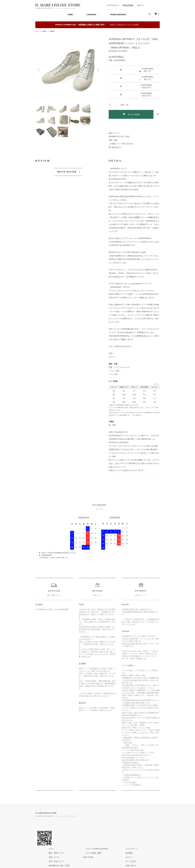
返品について (114, 133)
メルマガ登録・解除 (120, 818)
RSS (114, 822)
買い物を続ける (115, 147)
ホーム (38, 31)
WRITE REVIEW (67, 172)
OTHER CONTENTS (118, 15)
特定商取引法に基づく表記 (119, 136)
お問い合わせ (153, 831)
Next (97, 70)
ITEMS (70, 15)
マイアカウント (113, 5)
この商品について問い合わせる (121, 144)
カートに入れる (131, 114)
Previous (39, 70)
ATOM (119, 822)
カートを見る (153, 826)
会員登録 (151, 818)
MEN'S (46, 31)
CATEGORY (92, 15)
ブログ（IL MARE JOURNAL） (124, 814)
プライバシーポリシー (89, 835)
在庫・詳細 (113, 140)
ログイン (141, 5)
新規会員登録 (128, 5)
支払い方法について (88, 826)
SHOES (54, 31)
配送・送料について (88, 818)
